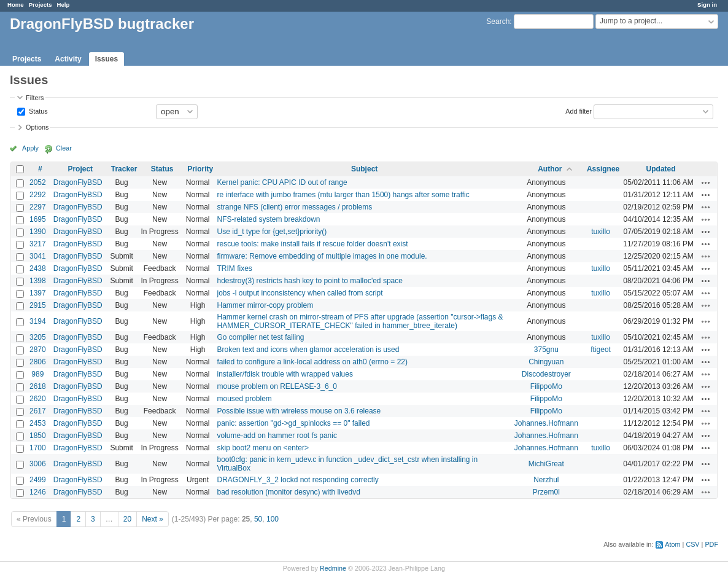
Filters (35, 98)
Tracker (124, 169)
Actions (706, 182)
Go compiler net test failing (260, 337)
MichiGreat (546, 464)
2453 (38, 423)
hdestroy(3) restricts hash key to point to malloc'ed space (309, 281)
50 (258, 519)
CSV (692, 544)
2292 (38, 195)
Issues (106, 59)
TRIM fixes (234, 268)
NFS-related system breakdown (268, 219)
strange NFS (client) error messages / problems (294, 207)
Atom (672, 544)
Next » (153, 519)
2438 (38, 268)
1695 (38, 219)
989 (37, 374)
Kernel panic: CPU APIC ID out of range (282, 182)
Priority (200, 169)
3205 (38, 337)
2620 (38, 399)
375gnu (546, 350)
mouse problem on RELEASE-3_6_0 (277, 386)
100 (273, 519)
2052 (38, 182)
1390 (38, 232)
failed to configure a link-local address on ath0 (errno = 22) (312, 362)
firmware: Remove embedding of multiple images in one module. (322, 256)
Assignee (603, 169)
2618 (38, 386)
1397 (38, 293)
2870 (38, 350)
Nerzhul (546, 480)
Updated (661, 169)
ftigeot (601, 350)
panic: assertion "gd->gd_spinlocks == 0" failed (293, 423)
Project (80, 169)
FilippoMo (546, 386)
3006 (38, 464)
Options (37, 127)
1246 (38, 492)
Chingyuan (546, 362)
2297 (38, 207)
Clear (64, 148)
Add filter (579, 111)
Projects (41, 5)
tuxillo (601, 232)
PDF (711, 544)
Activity (68, 59)
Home (16, 5)
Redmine (333, 568)
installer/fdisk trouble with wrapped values (285, 374)
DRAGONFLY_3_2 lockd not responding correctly (297, 480)
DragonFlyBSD (78, 182)
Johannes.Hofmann (546, 423)
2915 (38, 305)
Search (498, 22)
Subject (364, 169)
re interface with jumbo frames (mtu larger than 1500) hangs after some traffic (343, 195)
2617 (38, 411)
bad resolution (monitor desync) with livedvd (288, 492)
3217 (38, 244)
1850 (38, 436)
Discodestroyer (546, 374)
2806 (38, 362)
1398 (38, 281)
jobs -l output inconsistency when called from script (300, 293)
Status (37, 111)
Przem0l (546, 492)
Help (64, 5)
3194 (38, 321)
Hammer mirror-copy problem (265, 305)
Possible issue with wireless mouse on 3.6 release (299, 411)
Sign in (707, 5)
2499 (38, 480)
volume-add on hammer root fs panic (277, 436)
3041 (38, 256)
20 (127, 519)
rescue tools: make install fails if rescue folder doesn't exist (312, 244)
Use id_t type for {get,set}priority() (272, 232)
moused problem (244, 399)
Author (550, 169)
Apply (30, 148)
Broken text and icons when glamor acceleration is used (308, 350)
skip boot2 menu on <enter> (262, 448)
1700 (38, 448)
